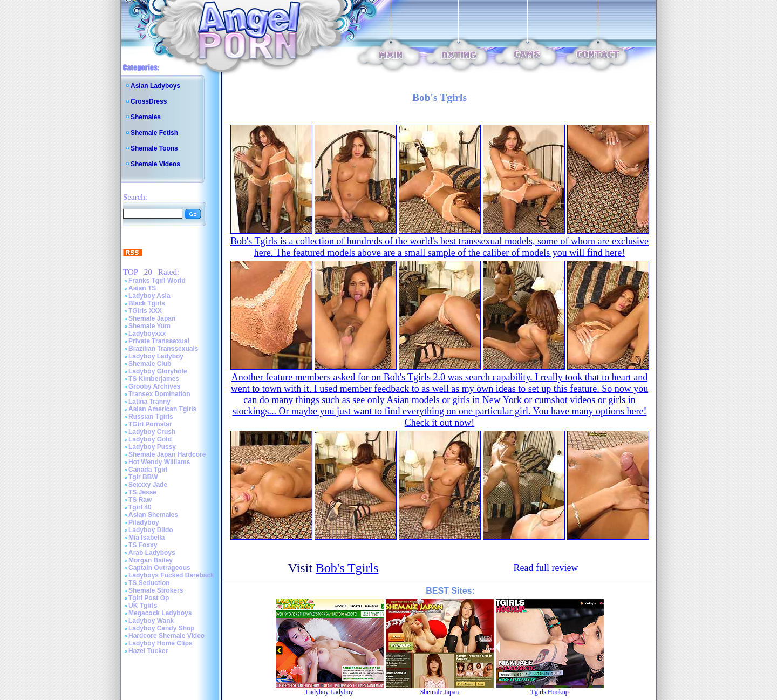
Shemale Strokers (156, 590)
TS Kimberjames (154, 379)
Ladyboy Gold (150, 439)
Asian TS (142, 288)
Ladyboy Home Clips (161, 643)
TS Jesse (142, 492)
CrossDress (149, 101)
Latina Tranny (149, 402)
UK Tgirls (143, 606)
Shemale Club (150, 364)
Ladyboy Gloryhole (158, 371)
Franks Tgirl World (157, 281)
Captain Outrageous (159, 568)
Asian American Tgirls (162, 409)
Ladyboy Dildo (151, 530)
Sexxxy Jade (148, 485)
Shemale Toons (154, 148)
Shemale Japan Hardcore (167, 454)
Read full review (546, 568)
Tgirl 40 (140, 507)
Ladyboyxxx (147, 334)
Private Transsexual (159, 341)
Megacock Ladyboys (160, 613)
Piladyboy (144, 522)
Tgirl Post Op (149, 598)
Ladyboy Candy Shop (162, 628)
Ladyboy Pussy (152, 447)
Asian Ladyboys (155, 86)
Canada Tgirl (148, 470)
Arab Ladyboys (152, 553)
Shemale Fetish (154, 133)
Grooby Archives (154, 386)
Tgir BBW (143, 477)
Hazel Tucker (148, 651)
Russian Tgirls (151, 417)
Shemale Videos (155, 164)
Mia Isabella (146, 538)
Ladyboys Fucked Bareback (171, 575)
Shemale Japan (152, 318)
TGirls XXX (145, 311)
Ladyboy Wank (151, 621)
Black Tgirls (147, 303)
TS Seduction (149, 583)
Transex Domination (159, 394)
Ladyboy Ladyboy (156, 356)
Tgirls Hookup (549, 692)
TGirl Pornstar (150, 424)
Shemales (146, 117)
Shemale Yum (149, 326)
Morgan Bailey (151, 560)
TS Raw (140, 500)
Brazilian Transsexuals (163, 349)
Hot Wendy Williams (159, 462)
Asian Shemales (153, 515)
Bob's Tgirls (347, 568)
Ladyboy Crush (152, 432)
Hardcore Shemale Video (166, 636)
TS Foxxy (143, 545)
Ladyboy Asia (149, 296)
